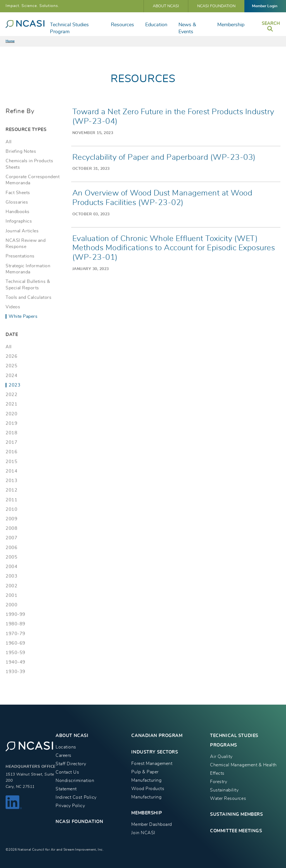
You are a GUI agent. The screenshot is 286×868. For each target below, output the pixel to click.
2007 (11, 538)
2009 (11, 519)
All (9, 142)
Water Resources (228, 798)
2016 (11, 452)
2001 (11, 595)
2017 (11, 442)
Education (156, 25)
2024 (11, 376)
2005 (11, 557)
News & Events (187, 28)
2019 (11, 423)
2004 (11, 567)
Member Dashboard (152, 824)
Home (10, 41)
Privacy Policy (70, 806)
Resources (122, 25)
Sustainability (224, 790)
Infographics (19, 221)
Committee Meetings (236, 831)
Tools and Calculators (28, 297)
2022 (11, 395)
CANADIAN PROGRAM (157, 736)
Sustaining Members (236, 814)
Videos (13, 307)
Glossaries (17, 202)
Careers (64, 755)
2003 (11, 576)
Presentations (20, 256)
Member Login (265, 6)
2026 (11, 356)
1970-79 (16, 634)
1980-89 (16, 624)
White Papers (23, 316)
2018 (11, 433)
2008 (11, 528)
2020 (11, 414)
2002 (11, 586)
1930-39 (16, 672)
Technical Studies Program (69, 28)
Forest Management (152, 764)
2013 (11, 481)
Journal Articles (22, 231)
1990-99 (16, 614)
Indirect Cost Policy (76, 797)
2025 (11, 366)
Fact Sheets (18, 193)
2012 (11, 490)
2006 (11, 548)
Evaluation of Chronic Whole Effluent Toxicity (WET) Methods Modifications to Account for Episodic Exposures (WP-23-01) (174, 248)
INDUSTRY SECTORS (155, 752)
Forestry (219, 782)
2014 (11, 471)
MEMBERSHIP (147, 813)
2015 (11, 462)
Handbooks (18, 212)
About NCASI (166, 6)
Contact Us (67, 772)
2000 (11, 605)
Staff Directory (71, 764)
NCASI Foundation (216, 6)
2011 (11, 500)
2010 (11, 509)
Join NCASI (143, 833)
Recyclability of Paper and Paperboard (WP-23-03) (164, 158)
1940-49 (16, 662)
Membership (231, 25)
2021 (11, 404)
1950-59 (16, 653)
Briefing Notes (21, 151)
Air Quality (221, 757)
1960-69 (16, 643)
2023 (15, 385)
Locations (66, 747)
